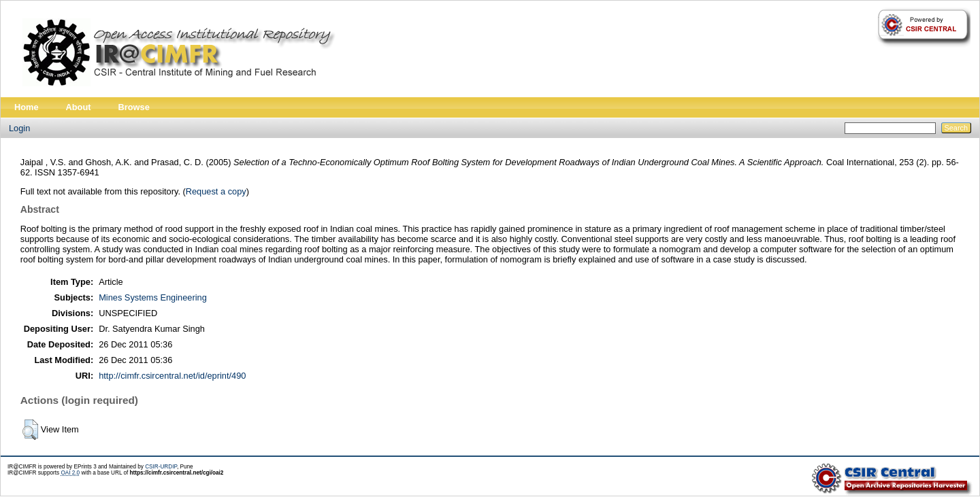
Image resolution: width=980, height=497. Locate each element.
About (79, 107)
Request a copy (216, 191)
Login (19, 128)
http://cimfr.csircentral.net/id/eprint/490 (172, 376)
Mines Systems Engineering (153, 297)
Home (27, 107)
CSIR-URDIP (161, 467)
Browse (134, 107)
